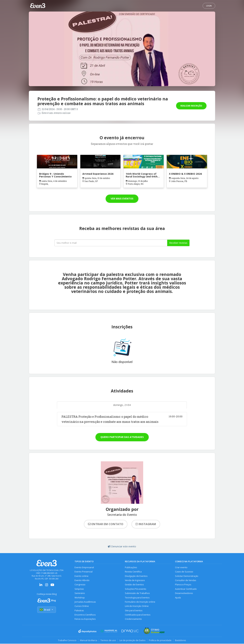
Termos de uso (108, 641)
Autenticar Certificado (186, 589)
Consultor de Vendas (186, 580)
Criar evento (181, 567)
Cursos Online (82, 606)
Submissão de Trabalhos (137, 593)
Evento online (82, 576)
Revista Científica (133, 572)
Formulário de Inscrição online (140, 602)
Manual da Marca (88, 641)
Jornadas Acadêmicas (85, 602)
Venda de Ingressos (135, 580)
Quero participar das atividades (122, 437)
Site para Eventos (134, 611)
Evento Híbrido (82, 580)
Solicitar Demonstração (187, 576)
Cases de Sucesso (184, 572)
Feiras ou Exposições (85, 619)
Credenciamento (133, 619)
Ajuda (178, 598)
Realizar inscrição (191, 106)
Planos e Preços (183, 585)
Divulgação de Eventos (136, 576)
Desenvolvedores (184, 593)
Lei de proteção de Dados (133, 641)
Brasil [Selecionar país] (47, 610)
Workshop (80, 598)
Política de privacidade (160, 641)
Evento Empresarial (84, 567)
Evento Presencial (84, 572)
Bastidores (181, 641)
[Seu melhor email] (111, 243)
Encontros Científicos (85, 615)
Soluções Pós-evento (136, 589)
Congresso (80, 585)
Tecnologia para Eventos (137, 598)
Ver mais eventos (122, 199)
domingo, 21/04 (122, 405)
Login (209, 6)
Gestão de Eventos (134, 585)
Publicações (131, 567)
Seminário (80, 593)
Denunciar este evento (122, 546)
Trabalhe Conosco (67, 641)
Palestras (79, 611)
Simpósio (79, 589)
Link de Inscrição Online (137, 606)
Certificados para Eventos (138, 615)
